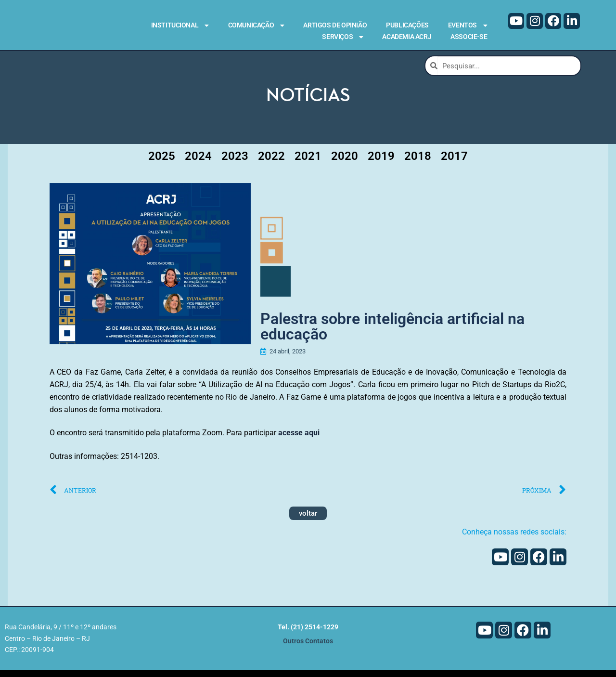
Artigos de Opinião (335, 25)
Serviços (342, 37)
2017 (454, 163)
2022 (271, 163)
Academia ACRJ (407, 37)
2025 (162, 163)
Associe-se (469, 37)
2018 (418, 163)
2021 (308, 163)
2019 (381, 163)
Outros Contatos (308, 648)
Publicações (407, 25)
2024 (198, 163)
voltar (308, 521)
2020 (345, 163)
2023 (235, 163)
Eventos (468, 26)
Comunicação (256, 26)
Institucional (180, 26)
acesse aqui (299, 440)
